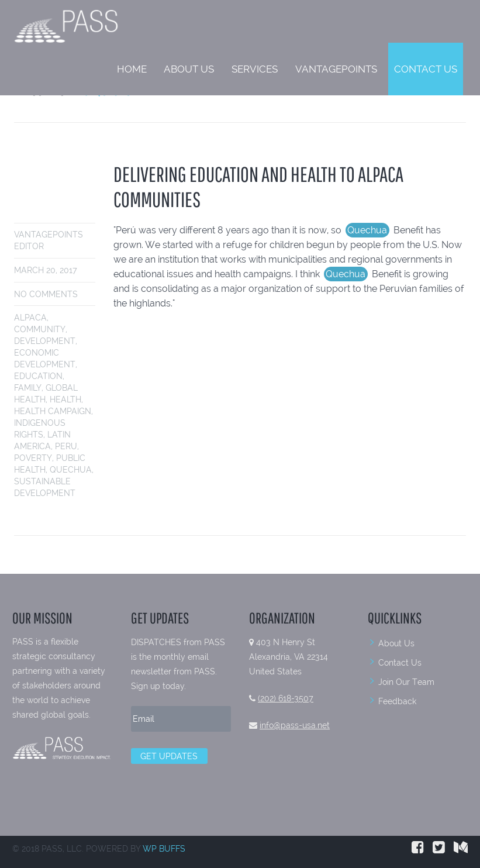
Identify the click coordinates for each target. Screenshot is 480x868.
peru (66, 446)
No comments (46, 294)
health (65, 399)
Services (255, 69)
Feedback (397, 701)
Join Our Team (406, 682)
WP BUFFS (164, 849)
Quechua (71, 470)
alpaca (30, 318)
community (40, 329)
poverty (33, 458)
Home (132, 69)
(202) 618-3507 (286, 698)
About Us (189, 69)
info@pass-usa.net (295, 725)
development (45, 341)
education (38, 376)
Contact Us (426, 69)
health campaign (53, 411)
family (28, 388)
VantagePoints (336, 69)
